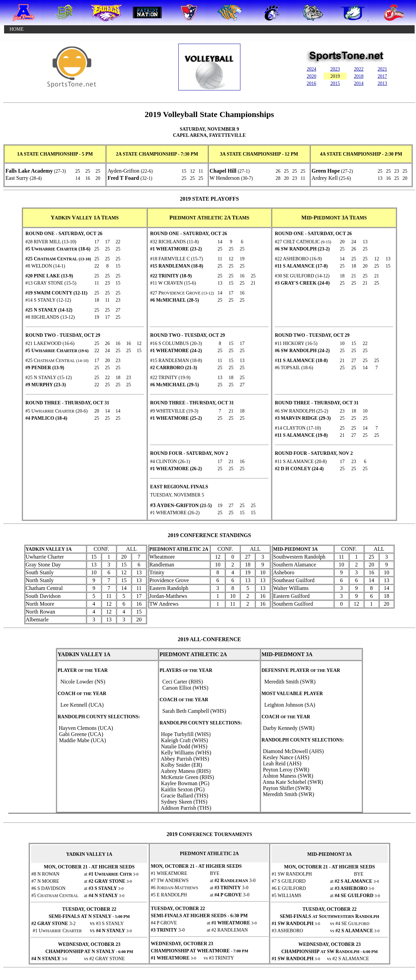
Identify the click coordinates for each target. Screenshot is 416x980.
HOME (17, 29)
